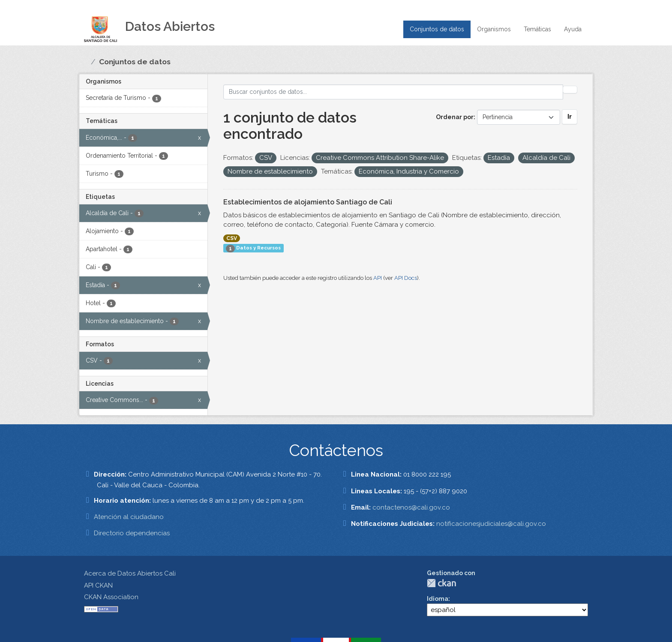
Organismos (494, 29)
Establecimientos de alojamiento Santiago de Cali (308, 202)
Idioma (438, 599)
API (378, 278)
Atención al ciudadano (129, 517)
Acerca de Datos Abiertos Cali (130, 573)
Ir (570, 117)
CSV (232, 238)
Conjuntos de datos (437, 29)
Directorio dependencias (132, 533)
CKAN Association (111, 597)
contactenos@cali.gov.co (411, 507)
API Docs (406, 278)
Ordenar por (455, 117)
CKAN (441, 583)
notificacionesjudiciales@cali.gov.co (491, 524)
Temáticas (537, 29)
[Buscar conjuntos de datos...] (393, 92)
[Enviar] (570, 90)
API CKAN (98, 585)
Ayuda (573, 29)
